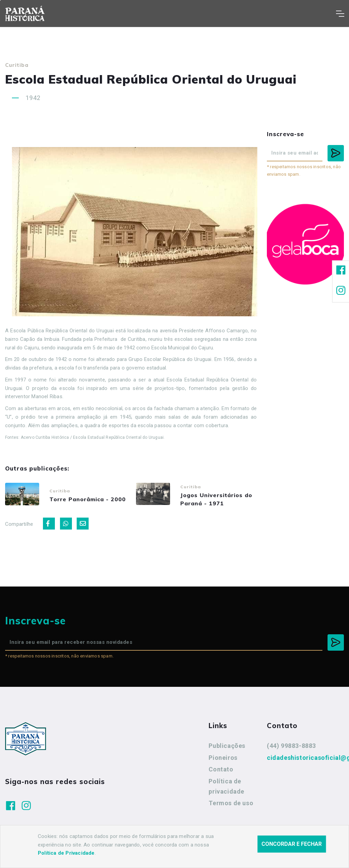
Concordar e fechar (292, 844)
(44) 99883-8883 (291, 748)
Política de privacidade (226, 789)
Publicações (227, 748)
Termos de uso (231, 806)
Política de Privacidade (66, 853)
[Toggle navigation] (340, 14)
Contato (221, 772)
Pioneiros (223, 760)
